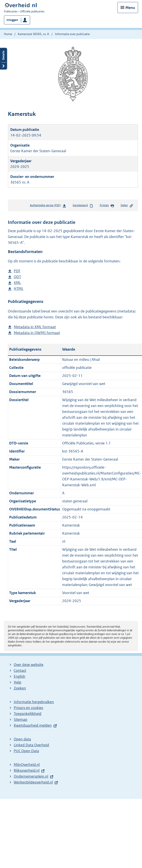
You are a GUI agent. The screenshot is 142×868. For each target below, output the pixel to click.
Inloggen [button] (12, 20)
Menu (130, 8)
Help (18, 682)
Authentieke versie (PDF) (48, 206)
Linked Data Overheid (31, 745)
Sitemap (21, 719)
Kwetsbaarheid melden (33, 725)
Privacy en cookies (28, 708)
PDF (17, 271)
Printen (107, 206)
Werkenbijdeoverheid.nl (33, 782)
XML (17, 283)
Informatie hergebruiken (34, 702)
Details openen (3, 59)
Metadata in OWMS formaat (37, 333)
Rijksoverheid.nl (27, 770)
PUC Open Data (26, 751)
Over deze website (29, 665)
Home (8, 34)
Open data (22, 739)
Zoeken (20, 688)
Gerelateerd (83, 206)
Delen (127, 206)
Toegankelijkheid (28, 714)
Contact (20, 670)
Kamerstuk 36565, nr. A (33, 34)
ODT (17, 277)
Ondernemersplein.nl (31, 776)
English (20, 676)
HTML (19, 289)
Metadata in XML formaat (35, 327)
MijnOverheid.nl (27, 765)
